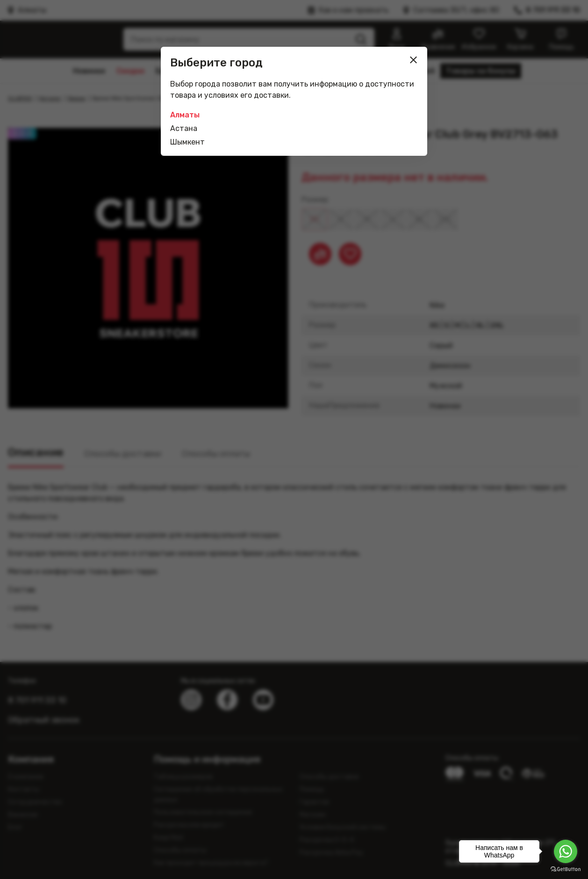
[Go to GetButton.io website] (566, 869)
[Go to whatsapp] (566, 851)
